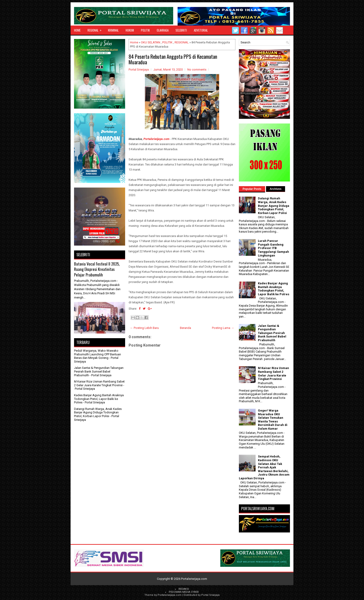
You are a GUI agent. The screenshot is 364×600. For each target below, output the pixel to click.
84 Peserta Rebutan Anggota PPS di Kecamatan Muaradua (173, 59)
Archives (276, 189)
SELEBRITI (181, 30)
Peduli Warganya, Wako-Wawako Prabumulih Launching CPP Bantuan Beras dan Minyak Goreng (97, 354)
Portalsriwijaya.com (156, 139)
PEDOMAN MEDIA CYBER (184, 592)
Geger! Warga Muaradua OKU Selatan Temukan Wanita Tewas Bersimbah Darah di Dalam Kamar (273, 420)
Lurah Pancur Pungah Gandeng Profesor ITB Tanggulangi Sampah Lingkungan (273, 248)
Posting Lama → (223, 328)
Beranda (185, 328)
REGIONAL (96, 29)
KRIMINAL (113, 30)
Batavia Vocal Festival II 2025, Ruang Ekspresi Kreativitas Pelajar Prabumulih (97, 269)
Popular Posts (252, 189)
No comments (197, 70)
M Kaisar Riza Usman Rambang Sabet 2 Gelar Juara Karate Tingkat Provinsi (99, 383)
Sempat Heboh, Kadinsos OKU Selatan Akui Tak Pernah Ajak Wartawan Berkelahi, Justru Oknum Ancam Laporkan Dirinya (264, 467)
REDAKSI (184, 589)
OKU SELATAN (151, 42)
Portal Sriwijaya (210, 595)
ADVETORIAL (201, 30)
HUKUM (130, 30)
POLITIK (145, 30)
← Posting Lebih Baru (144, 328)
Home (77, 30)
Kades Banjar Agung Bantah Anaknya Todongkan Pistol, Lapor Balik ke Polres (99, 399)
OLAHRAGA (163, 30)
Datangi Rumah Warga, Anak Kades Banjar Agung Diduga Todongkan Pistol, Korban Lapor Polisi (98, 412)
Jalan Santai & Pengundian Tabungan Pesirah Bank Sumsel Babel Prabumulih (99, 371)
